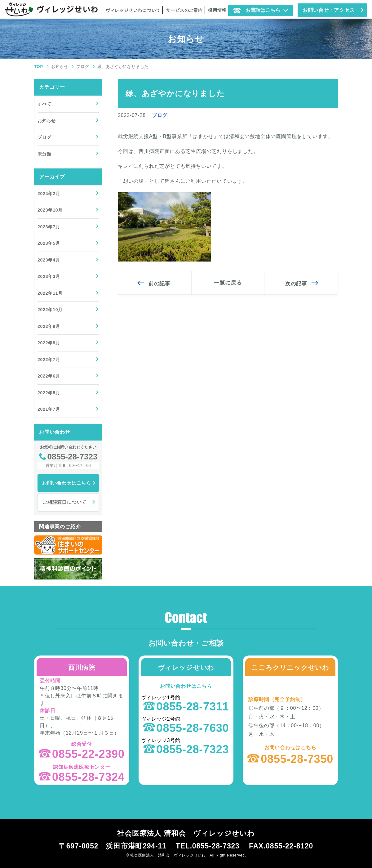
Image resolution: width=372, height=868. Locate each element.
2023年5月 (49, 243)
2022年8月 (49, 343)
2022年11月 (50, 293)
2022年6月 (49, 376)
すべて (44, 104)
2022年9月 (49, 326)
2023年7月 (49, 227)
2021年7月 (49, 409)
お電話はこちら (257, 10)
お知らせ (60, 67)
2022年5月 (49, 393)
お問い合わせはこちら (67, 483)
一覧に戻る (228, 283)
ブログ (83, 67)
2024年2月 (49, 194)
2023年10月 (50, 210)
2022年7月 (49, 360)
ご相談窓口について (64, 502)
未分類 (44, 154)
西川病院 (82, 667)
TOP (39, 67)
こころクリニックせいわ (290, 667)
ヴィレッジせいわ (186, 667)
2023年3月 (49, 276)
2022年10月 (50, 310)
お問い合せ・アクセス (329, 10)
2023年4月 (49, 260)
